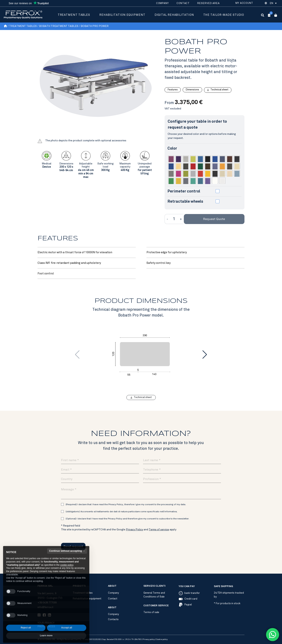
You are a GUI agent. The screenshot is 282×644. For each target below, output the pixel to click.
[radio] (171, 159)
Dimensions (192, 90)
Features (173, 90)
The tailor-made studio (224, 15)
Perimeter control (184, 191)
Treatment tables (74, 15)
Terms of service (159, 529)
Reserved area (208, 3)
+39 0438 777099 (47, 603)
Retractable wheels (185, 201)
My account (244, 3)
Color (172, 148)
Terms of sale (151, 612)
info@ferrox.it (45, 607)
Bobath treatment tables (59, 26)
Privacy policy (149, 639)
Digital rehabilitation (174, 15)
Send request (73, 547)
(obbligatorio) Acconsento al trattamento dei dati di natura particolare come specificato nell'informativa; (121, 512)
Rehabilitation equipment (122, 15)
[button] (273, 3)
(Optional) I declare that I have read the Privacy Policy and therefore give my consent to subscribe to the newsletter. (127, 519)
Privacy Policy (134, 529)
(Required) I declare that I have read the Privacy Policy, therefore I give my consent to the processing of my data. (126, 504)
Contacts (113, 619)
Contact (183, 3)
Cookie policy (162, 639)
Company (162, 3)
